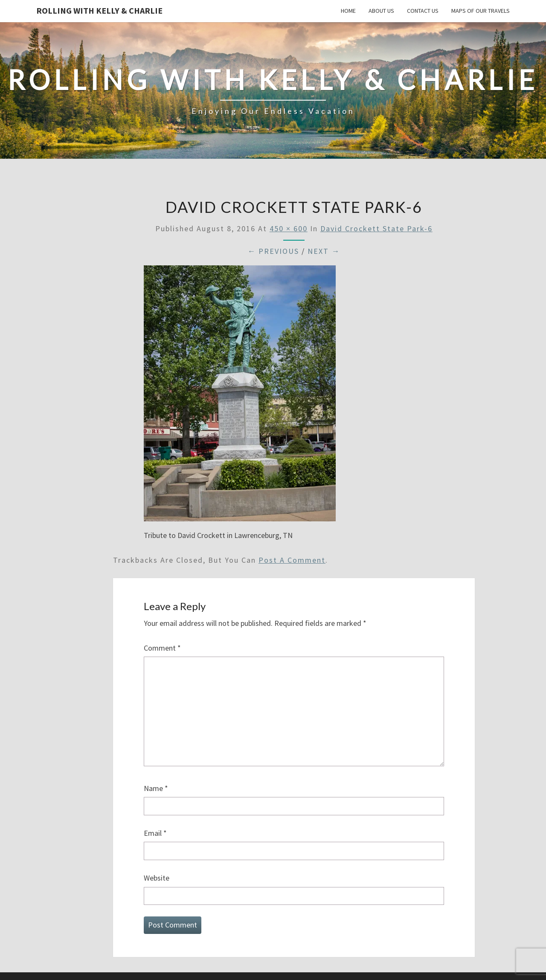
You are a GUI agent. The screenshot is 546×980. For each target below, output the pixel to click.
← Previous (273, 251)
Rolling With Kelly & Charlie (99, 10)
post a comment (292, 560)
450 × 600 (289, 228)
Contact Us (423, 11)
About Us (381, 11)
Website (157, 878)
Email (155, 833)
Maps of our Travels (481, 11)
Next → (324, 251)
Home (348, 11)
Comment (162, 648)
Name (156, 788)
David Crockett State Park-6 (376, 228)
